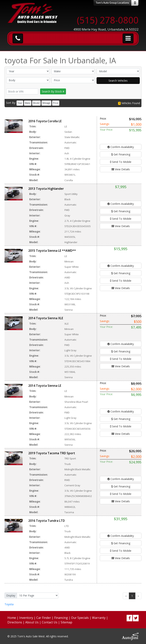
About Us (32, 622)
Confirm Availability (121, 147)
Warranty (99, 618)
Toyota (9, 604)
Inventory (26, 618)
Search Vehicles (118, 81)
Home (12, 618)
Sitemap (66, 622)
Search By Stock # (53, 91)
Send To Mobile (121, 162)
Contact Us (50, 622)
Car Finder (44, 618)
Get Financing (121, 154)
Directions (15, 622)
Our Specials (80, 618)
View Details (121, 169)
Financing (61, 618)
